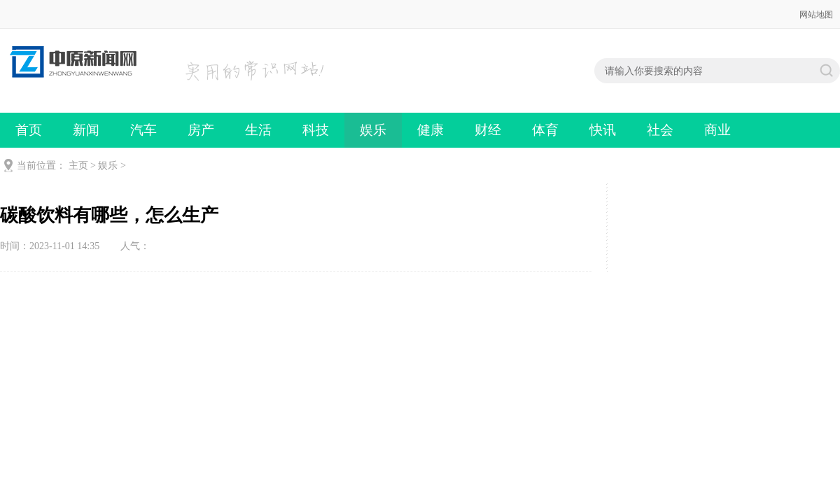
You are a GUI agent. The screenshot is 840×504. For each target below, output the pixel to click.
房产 (201, 130)
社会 (660, 130)
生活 (258, 130)
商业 (717, 130)
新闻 (86, 130)
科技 (316, 130)
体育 (545, 130)
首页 (29, 130)
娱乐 (373, 130)
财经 (488, 130)
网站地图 (816, 15)
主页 (78, 166)
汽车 (143, 130)
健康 (430, 130)
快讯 (603, 130)
